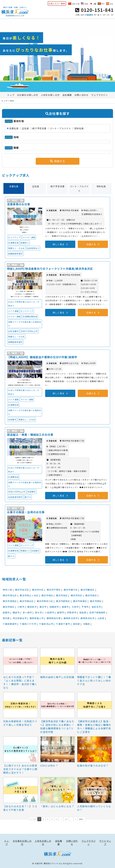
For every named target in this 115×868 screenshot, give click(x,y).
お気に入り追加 (16, 200)
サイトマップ (105, 842)
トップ (11, 95)
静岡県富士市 (37, 618)
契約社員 (79, 128)
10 (66, 819)
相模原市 (54, 607)
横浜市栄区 (77, 595)
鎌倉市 (16, 612)
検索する (58, 161)
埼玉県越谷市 (20, 618)
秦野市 (61, 612)
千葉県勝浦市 (10, 624)
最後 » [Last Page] (82, 819)
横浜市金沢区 (22, 590)
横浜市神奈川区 (45, 601)
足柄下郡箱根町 (97, 612)
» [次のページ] (76, 819)
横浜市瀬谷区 (27, 601)
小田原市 (49, 612)
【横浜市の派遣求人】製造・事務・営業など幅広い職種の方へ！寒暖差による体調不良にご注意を (94, 727)
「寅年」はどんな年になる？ (57, 806)
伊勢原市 (72, 612)
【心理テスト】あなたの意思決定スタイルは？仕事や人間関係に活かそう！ (20, 769)
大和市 (75, 607)
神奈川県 (7, 590)
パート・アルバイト (61, 128)
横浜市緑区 (9, 607)
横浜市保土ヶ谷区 (29, 595)
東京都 (6, 618)
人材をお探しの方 (50, 95)
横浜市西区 (96, 601)
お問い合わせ (82, 95)
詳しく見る (60, 244)
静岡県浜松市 (88, 618)
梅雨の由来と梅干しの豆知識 (57, 677)
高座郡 (83, 612)
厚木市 (38, 612)
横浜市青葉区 (80, 601)
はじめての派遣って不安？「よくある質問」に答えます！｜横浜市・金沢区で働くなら (20, 682)
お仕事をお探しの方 (28, 95)
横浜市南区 (47, 595)
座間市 (6, 612)
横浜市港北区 (10, 595)
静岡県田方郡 (54, 618)
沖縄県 (86, 624)
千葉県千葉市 (63, 624)
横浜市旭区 (62, 595)
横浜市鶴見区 (88, 590)
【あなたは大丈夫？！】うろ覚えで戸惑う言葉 (20, 808)
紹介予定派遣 (39, 128)
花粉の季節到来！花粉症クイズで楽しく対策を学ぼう (20, 723)
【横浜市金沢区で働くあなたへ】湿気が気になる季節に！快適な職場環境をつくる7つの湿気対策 (57, 727)
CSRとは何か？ (49, 765)
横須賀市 (32, 607)
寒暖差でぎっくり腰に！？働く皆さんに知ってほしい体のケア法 (94, 680)
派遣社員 (14, 128)
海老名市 (96, 607)
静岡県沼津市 (71, 618)
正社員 (26, 128)
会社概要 (67, 95)
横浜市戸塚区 (54, 590)
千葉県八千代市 (28, 624)
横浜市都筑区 (63, 601)
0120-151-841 (94, 10)
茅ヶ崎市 (27, 612)
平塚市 (85, 607)
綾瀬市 (65, 607)
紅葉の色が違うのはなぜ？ (93, 765)
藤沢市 (43, 607)
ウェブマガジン (99, 95)
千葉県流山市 (46, 624)
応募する (93, 244)
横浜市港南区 (10, 601)
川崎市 (21, 607)
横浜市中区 (38, 590)
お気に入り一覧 (57, 4)
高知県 (77, 624)
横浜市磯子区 (71, 590)
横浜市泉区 (91, 595)
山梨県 (101, 618)
